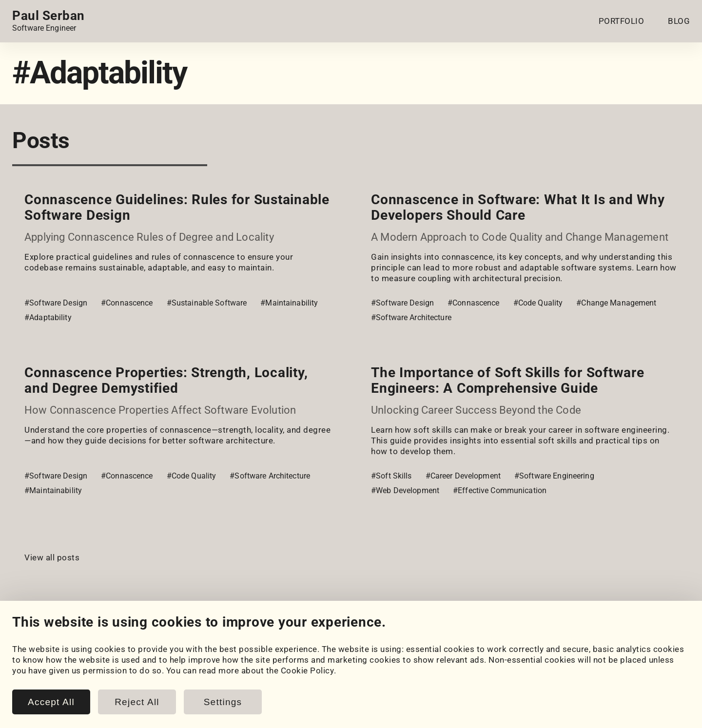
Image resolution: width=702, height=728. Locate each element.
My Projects (36, 671)
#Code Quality (538, 303)
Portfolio (30, 661)
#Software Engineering (554, 476)
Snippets (213, 682)
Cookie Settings (409, 661)
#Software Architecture (411, 317)
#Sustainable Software (207, 303)
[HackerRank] (74, 635)
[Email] (128, 635)
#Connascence (127, 303)
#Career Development (463, 476)
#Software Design (56, 303)
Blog (205, 661)
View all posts (52, 557)
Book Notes (219, 693)
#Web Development (405, 490)
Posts (207, 671)
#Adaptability (48, 317)
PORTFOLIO (622, 21)
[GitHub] (46, 635)
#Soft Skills (391, 476)
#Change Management (616, 303)
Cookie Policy (405, 671)
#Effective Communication (500, 490)
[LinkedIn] (19, 635)
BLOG (679, 21)
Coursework (36, 682)
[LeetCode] (101, 635)
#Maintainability (289, 303)
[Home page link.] (49, 21)
